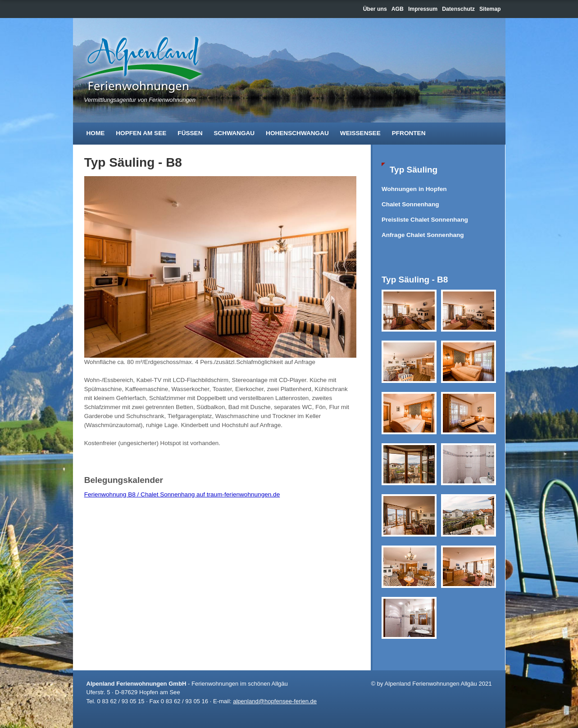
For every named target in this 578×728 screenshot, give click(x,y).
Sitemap (490, 9)
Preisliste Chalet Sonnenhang (425, 220)
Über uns (375, 9)
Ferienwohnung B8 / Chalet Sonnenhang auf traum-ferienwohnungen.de (182, 494)
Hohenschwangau (297, 133)
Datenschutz (458, 9)
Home (96, 133)
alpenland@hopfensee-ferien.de (275, 701)
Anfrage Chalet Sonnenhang (423, 235)
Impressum (423, 9)
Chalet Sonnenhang (410, 204)
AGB (398, 9)
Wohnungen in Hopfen (414, 189)
